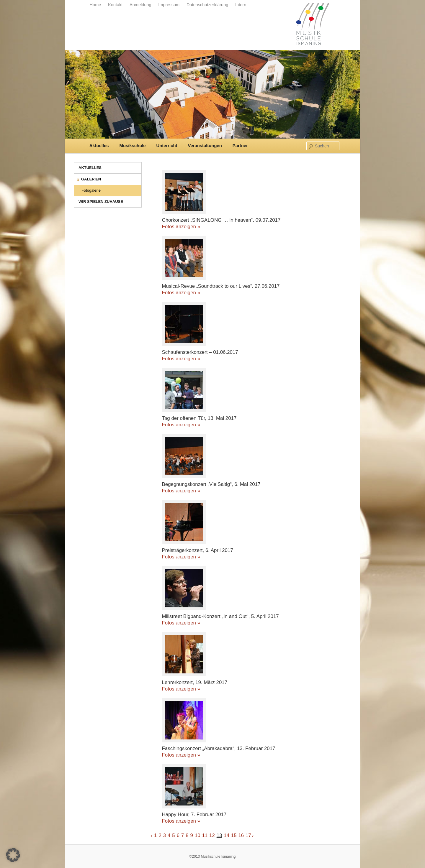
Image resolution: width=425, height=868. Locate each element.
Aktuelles (99, 146)
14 (227, 835)
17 (248, 835)
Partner (240, 146)
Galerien (91, 179)
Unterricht (167, 146)
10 (198, 835)
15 (234, 835)
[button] (13, 855)
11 (205, 835)
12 (212, 835)
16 (241, 835)
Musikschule (133, 146)
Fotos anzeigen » (181, 227)
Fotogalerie (91, 190)
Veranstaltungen (205, 146)
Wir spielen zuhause (101, 202)
